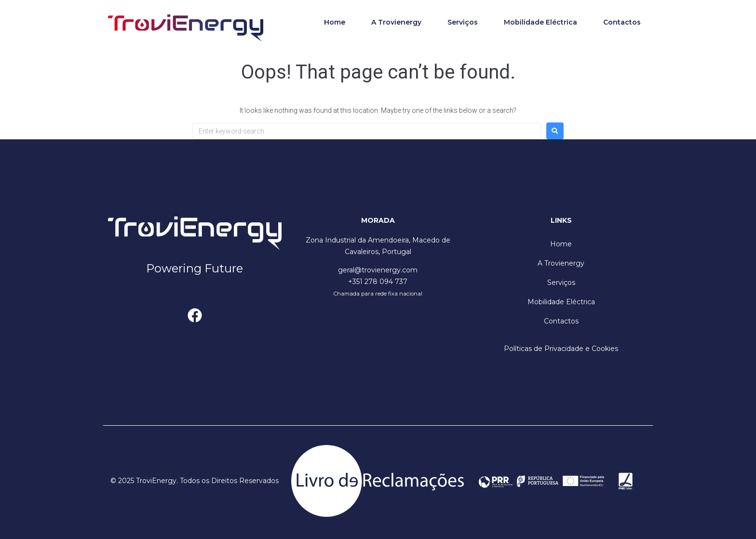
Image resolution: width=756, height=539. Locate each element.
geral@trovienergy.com (378, 270)
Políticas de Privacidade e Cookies (561, 349)
